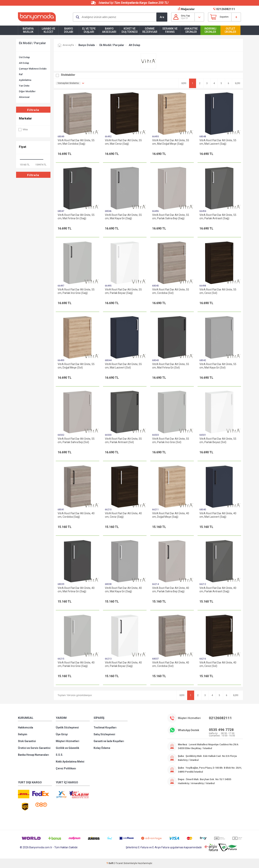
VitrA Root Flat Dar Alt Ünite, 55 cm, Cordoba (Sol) (171, 291)
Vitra (23, 130)
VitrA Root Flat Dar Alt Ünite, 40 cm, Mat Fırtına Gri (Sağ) (76, 590)
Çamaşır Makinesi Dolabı (33, 69)
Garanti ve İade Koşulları (109, 741)
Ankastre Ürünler (191, 30)
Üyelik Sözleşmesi (67, 727)
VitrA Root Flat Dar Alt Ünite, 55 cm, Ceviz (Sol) (218, 291)
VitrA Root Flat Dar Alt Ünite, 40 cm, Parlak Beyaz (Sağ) (123, 664)
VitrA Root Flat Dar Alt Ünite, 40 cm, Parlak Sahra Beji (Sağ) (171, 590)
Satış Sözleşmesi (104, 734)
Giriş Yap (185, 16)
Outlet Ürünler (230, 30)
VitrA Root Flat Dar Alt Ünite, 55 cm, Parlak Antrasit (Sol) (123, 440)
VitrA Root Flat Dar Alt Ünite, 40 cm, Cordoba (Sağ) (76, 515)
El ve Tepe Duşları (89, 30)
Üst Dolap (24, 57)
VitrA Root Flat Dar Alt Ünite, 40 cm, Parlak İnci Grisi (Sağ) (76, 664)
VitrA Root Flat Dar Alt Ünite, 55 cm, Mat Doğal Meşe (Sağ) (171, 142)
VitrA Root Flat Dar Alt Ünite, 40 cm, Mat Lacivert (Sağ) (218, 515)
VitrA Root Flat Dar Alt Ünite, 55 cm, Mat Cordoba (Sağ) (76, 142)
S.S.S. (59, 755)
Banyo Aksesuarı (109, 30)
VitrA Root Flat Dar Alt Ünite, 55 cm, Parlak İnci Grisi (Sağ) (76, 291)
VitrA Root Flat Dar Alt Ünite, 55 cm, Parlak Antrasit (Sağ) (218, 217)
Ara (162, 17)
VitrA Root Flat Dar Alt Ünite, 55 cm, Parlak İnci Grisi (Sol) (171, 440)
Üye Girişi (62, 734)
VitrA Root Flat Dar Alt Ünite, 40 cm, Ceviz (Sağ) (123, 515)
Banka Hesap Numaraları (33, 755)
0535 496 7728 (221, 730)
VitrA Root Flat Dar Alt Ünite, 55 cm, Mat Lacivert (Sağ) (218, 142)
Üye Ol (184, 18)
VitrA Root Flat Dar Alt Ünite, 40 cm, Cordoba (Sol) (171, 664)
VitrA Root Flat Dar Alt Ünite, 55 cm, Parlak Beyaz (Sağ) (123, 291)
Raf (21, 74)
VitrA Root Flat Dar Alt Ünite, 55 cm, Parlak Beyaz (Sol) (218, 440)
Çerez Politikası (66, 768)
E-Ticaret (118, 863)
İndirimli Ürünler (210, 30)
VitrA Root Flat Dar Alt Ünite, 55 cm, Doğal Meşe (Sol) (76, 366)
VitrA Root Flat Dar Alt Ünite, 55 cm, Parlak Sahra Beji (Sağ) (171, 217)
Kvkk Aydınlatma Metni (70, 762)
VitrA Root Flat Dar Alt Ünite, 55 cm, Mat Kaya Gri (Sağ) (123, 217)
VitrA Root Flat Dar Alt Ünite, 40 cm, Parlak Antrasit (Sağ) (218, 590)
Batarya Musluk (28, 30)
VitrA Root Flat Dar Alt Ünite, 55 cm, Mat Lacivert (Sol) (123, 366)
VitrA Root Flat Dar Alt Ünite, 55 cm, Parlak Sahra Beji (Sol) (76, 440)
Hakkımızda (26, 727)
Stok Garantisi (27, 741)
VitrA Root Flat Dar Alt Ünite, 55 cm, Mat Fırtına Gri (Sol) (171, 366)
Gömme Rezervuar (150, 30)
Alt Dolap (24, 63)
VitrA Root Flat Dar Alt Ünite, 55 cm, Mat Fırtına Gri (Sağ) (76, 217)
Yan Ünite (24, 86)
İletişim (23, 734)
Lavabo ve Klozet (48, 30)
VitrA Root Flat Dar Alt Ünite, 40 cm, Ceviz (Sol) (218, 664)
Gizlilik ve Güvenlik (67, 748)
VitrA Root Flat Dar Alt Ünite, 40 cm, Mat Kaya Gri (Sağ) (123, 590)
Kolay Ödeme (102, 748)
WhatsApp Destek (188, 730)
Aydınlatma (25, 80)
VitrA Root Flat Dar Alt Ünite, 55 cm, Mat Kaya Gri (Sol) (218, 366)
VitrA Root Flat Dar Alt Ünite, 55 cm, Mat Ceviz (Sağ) (123, 142)
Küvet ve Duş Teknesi (130, 30)
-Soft (110, 863)
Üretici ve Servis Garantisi (34, 748)
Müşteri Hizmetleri (67, 741)
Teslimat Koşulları (105, 727)
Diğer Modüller (27, 91)
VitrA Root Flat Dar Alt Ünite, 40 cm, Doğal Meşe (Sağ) (171, 515)
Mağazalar (188, 9)
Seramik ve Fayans (170, 30)
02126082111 (226, 9)
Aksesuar (24, 97)
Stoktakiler (68, 75)
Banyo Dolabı (69, 30)
